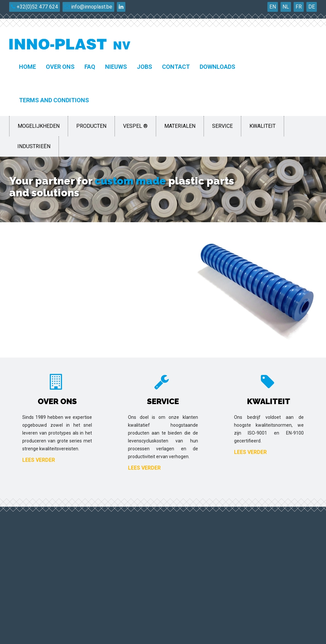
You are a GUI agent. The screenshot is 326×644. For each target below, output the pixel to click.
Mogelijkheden (39, 126)
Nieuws (116, 67)
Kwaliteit (263, 126)
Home (27, 67)
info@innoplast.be (88, 7)
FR (299, 7)
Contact (176, 67)
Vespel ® (135, 126)
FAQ (90, 67)
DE (312, 7)
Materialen (180, 126)
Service (222, 126)
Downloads (217, 67)
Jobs (145, 67)
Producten (91, 126)
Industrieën (34, 146)
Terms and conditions (54, 100)
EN (273, 7)
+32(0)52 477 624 (35, 7)
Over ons (60, 67)
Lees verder (39, 460)
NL (286, 7)
